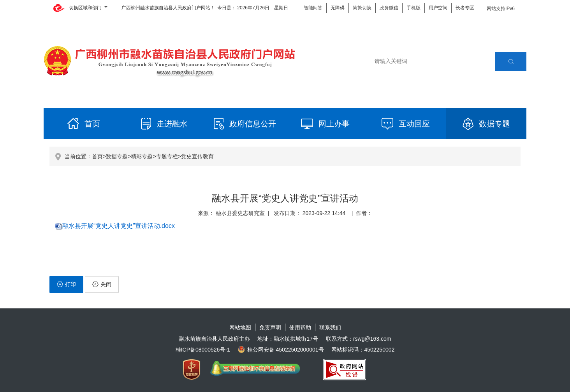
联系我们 (330, 327)
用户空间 (438, 8)
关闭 (102, 284)
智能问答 (313, 8)
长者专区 (465, 8)
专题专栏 (167, 156)
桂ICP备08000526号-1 (203, 350)
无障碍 (338, 8)
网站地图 (240, 327)
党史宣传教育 (197, 156)
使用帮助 (300, 327)
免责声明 (270, 327)
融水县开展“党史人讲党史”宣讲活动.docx (119, 226)
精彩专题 (142, 156)
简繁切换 (362, 8)
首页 (97, 156)
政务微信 (389, 8)
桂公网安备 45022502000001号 (281, 350)
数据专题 (117, 156)
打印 (66, 284)
